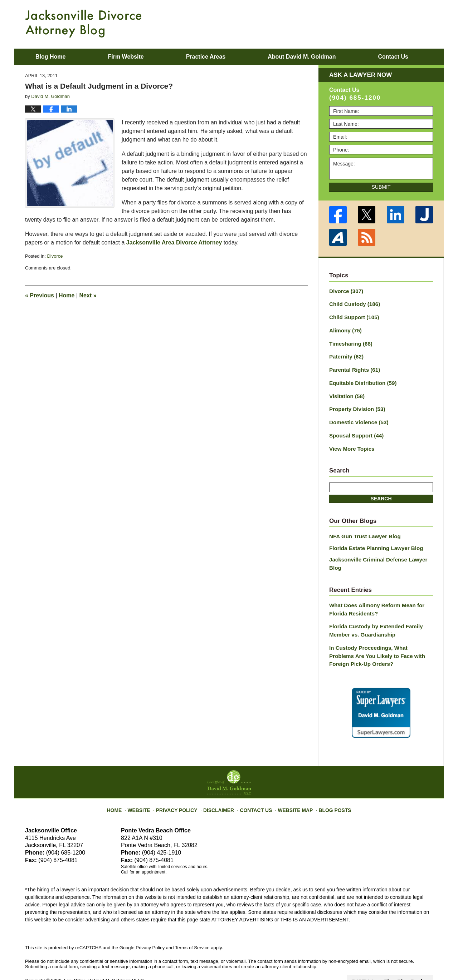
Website (148, 785)
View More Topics (350, 441)
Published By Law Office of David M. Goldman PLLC (386, 23)
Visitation (346, 391)
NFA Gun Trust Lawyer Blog (362, 528)
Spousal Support (354, 429)
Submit (381, 187)
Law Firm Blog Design (399, 958)
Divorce (55, 256)
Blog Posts (328, 785)
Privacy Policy (183, 785)
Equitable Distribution (360, 378)
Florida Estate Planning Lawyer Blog (373, 539)
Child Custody (353, 303)
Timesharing (349, 341)
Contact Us (256, 785)
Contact (393, 57)
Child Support (352, 316)
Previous (40, 295)
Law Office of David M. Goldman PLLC (104, 958)
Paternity (345, 353)
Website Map (292, 785)
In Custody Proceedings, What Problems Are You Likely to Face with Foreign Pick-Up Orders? (378, 635)
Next (88, 295)
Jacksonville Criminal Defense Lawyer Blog (381, 550)
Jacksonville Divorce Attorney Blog (83, 24)
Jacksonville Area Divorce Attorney (174, 242)
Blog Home (50, 57)
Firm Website (126, 57)
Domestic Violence (357, 416)
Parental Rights (353, 366)
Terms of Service (192, 925)
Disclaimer (221, 785)
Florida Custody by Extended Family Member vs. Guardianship (372, 611)
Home (67, 295)
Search (381, 490)
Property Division (355, 404)
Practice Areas (206, 57)
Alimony (344, 328)
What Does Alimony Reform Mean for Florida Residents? (373, 591)
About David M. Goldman (302, 57)
